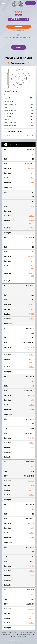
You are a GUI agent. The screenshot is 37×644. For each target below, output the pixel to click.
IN (23, 640)
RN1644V (31, 257)
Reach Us (31, 3)
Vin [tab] (19, 35)
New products (19, 19)
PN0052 (31, 173)
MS (28, 640)
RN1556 (31, 178)
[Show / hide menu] (3, 3)
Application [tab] (19, 31)
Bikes (18, 15)
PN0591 (31, 273)
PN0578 (31, 614)
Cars (18, 12)
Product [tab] (19, 27)
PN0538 (31, 183)
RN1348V (31, 169)
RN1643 (31, 221)
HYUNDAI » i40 (14, 145)
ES (19, 640)
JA (14, 640)
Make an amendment (18, 63)
